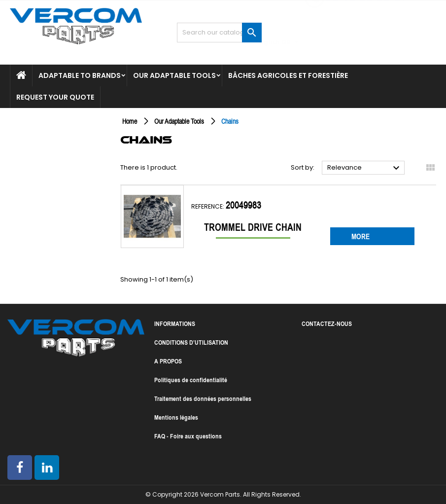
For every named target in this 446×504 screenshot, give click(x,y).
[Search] (220, 33)
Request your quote (55, 97)
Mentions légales (176, 417)
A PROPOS (168, 361)
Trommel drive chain (253, 227)
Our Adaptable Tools (174, 75)
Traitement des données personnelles (203, 398)
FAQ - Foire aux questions (188, 436)
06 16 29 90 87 (366, 16)
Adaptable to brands (80, 75)
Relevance (365, 168)
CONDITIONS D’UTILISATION (191, 342)
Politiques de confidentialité (191, 380)
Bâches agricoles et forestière (288, 75)
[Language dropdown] (404, 43)
